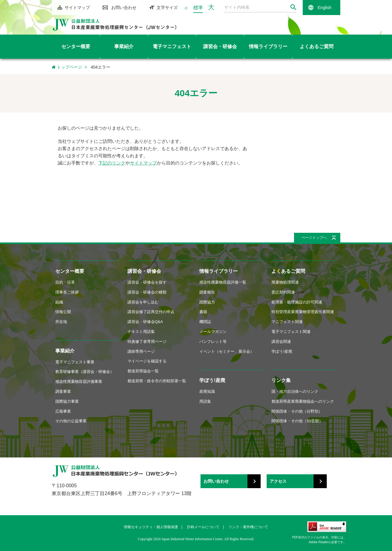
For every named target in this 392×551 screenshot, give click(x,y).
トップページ (67, 67)
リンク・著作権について (248, 527)
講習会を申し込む (143, 302)
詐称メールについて (203, 527)
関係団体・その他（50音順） (297, 421)
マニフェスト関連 (287, 322)
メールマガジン (213, 332)
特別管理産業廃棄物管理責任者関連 (303, 312)
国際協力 (207, 302)
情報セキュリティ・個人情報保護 (151, 527)
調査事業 (63, 391)
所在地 (61, 322)
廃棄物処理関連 (285, 282)
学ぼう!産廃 (212, 380)
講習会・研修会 (144, 271)
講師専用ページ (141, 351)
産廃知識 (207, 391)
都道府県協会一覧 (143, 371)
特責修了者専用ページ (147, 342)
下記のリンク (112, 163)
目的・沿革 (65, 282)
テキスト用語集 (141, 332)
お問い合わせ (124, 8)
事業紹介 (65, 351)
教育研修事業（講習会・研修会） (85, 372)
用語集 (205, 401)
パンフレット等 (213, 342)
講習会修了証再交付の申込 (151, 312)
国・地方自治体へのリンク (295, 391)
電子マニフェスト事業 (75, 362)
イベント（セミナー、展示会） (227, 351)
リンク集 (281, 380)
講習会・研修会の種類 (147, 292)
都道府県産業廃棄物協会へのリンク (303, 401)
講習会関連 (281, 342)
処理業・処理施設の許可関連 (297, 302)
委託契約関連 (283, 292)
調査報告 (207, 292)
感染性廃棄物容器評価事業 (79, 382)
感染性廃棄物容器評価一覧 (223, 282)
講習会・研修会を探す (147, 282)
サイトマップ (77, 8)
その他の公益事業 (71, 421)
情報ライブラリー (219, 271)
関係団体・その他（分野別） (297, 411)
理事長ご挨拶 (67, 292)
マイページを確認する (147, 361)
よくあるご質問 (288, 271)
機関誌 (205, 322)
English (325, 8)
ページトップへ (314, 238)
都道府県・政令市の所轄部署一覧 (157, 381)
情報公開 (63, 312)
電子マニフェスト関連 (291, 332)
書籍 (203, 312)
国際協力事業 (67, 401)
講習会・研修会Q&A (145, 322)
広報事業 (63, 411)
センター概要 (70, 271)
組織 (59, 302)
